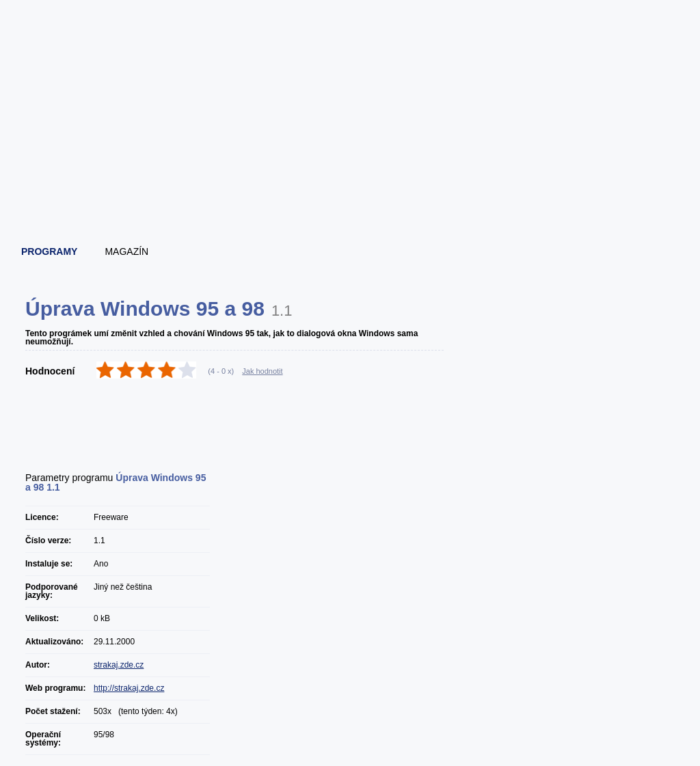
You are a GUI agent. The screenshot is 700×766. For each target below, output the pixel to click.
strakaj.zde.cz (119, 665)
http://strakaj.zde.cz (129, 688)
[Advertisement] (351, 198)
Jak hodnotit (262, 371)
